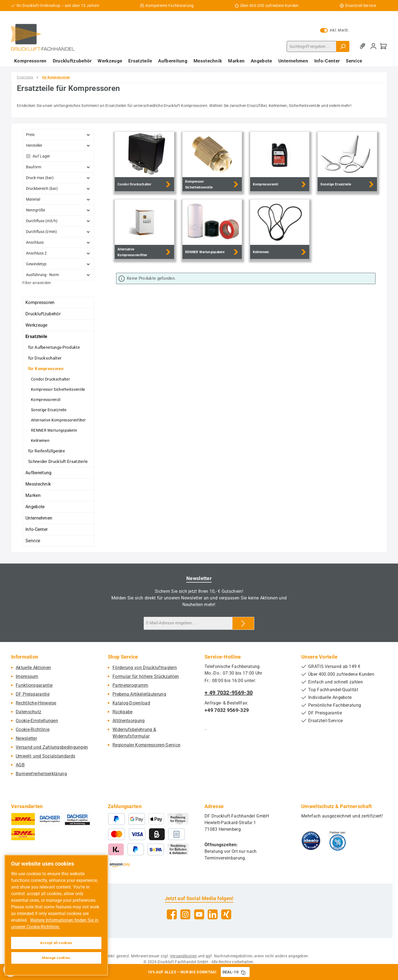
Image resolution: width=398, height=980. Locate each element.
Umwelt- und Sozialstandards (45, 756)
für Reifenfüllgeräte (47, 451)
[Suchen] (343, 46)
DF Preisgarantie (33, 694)
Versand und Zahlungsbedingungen (52, 747)
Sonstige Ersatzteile (49, 410)
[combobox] (311, 46)
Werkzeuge (36, 325)
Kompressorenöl (46, 400)
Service (33, 541)
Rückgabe (122, 712)
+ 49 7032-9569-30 (229, 693)
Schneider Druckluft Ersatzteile (58, 462)
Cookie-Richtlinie (33, 729)
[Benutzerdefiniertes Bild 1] (311, 841)
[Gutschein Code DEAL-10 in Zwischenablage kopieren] (243, 972)
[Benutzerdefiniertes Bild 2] (338, 841)
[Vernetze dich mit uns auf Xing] (226, 914)
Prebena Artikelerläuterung (139, 694)
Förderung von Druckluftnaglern (145, 668)
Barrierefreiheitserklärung (41, 774)
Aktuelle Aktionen (33, 668)
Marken (33, 495)
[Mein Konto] (373, 46)
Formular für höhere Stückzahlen (146, 676)
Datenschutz (28, 712)
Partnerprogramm (130, 685)
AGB (20, 765)
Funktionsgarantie (34, 685)
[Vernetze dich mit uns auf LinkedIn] (213, 914)
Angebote (35, 507)
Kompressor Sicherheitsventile (58, 389)
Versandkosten (184, 956)
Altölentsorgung (129, 721)
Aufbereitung (39, 473)
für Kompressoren (46, 369)
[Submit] (243, 623)
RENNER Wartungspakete (54, 430)
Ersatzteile (36, 336)
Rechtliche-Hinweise (36, 703)
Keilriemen (40, 441)
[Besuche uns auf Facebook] (172, 914)
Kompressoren (40, 302)
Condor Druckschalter (50, 379)
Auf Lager (41, 156)
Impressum (27, 676)
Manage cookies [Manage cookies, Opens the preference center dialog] (56, 958)
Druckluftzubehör (43, 314)
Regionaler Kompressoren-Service (146, 745)
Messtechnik (38, 484)
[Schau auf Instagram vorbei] (185, 914)
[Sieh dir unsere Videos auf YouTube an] (199, 914)
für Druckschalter (45, 358)
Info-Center (36, 529)
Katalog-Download (131, 703)
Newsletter (26, 738)
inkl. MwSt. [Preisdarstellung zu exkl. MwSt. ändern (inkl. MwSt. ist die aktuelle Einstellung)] (335, 30)
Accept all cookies (56, 943)
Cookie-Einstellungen (37, 721)
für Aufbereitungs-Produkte (54, 347)
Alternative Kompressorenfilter (58, 420)
